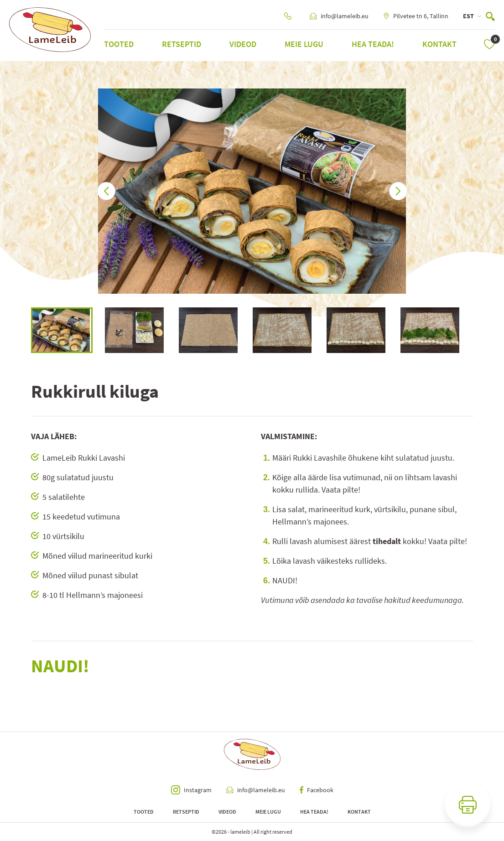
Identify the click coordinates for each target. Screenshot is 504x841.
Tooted (119, 44)
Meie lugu (304, 44)
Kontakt (439, 44)
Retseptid (182, 44)
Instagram (191, 790)
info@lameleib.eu (339, 16)
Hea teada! (373, 44)
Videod (243, 44)
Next (480, 330)
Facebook (317, 790)
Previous (24, 330)
